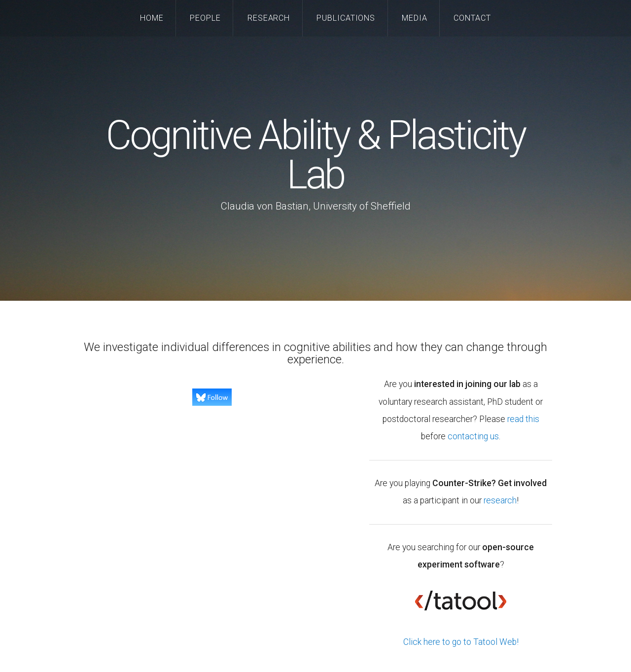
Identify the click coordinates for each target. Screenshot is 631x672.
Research (269, 18)
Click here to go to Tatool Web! (461, 642)
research (500, 500)
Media (415, 18)
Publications (346, 18)
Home (152, 18)
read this (523, 419)
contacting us (473, 436)
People (205, 18)
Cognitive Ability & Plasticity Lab (315, 156)
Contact (472, 18)
